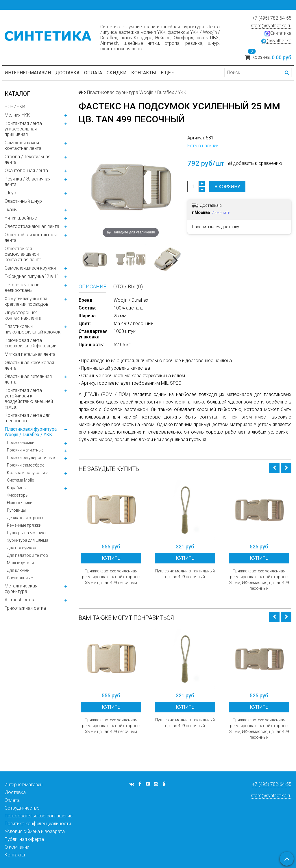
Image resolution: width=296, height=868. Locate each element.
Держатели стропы (25, 518)
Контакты (144, 73)
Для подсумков (22, 548)
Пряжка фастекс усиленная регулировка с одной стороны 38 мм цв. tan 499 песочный (111, 577)
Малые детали (20, 563)
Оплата (93, 73)
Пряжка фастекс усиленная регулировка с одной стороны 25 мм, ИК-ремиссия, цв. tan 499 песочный (259, 580)
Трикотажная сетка (25, 608)
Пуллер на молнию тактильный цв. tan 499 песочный (185, 574)
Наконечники (20, 503)
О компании (17, 847)
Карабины (17, 488)
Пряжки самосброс (26, 465)
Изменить (221, 213)
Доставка (67, 73)
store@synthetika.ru (271, 26)
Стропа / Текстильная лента (27, 159)
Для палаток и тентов (27, 555)
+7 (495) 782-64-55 (272, 18)
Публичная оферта (24, 839)
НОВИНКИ (15, 107)
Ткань (11, 210)
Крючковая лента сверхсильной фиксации (30, 343)
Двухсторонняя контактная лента (23, 315)
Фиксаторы (18, 495)
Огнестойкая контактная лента (31, 237)
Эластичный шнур (23, 201)
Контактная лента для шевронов (27, 418)
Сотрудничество (22, 808)
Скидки (117, 73)
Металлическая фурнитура (21, 589)
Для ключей (18, 570)
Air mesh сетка (20, 600)
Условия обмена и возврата (35, 831)
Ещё (168, 73)
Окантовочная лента (26, 171)
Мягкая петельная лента (30, 354)
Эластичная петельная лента (28, 379)
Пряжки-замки (21, 443)
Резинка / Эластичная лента (28, 182)
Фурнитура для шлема (28, 540)
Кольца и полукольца (28, 473)
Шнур (10, 193)
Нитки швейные (21, 218)
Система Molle (20, 480)
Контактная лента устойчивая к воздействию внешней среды (29, 399)
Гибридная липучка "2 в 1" (31, 276)
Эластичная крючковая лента (29, 365)
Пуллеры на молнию (26, 533)
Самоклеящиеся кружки (30, 268)
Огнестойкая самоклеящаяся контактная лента (23, 254)
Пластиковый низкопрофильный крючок (33, 329)
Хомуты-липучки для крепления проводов (27, 301)
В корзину (227, 187)
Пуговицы (16, 510)
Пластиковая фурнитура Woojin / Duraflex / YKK (31, 432)
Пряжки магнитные (25, 450)
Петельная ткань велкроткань (22, 288)
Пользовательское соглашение (39, 816)
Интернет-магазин (28, 73)
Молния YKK (17, 115)
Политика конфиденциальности (38, 824)
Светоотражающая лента (32, 226)
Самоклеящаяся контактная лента (23, 145)
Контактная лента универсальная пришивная (23, 129)
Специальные (20, 578)
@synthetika (276, 41)
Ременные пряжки (24, 525)
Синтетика (278, 33)
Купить (111, 558)
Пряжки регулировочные (31, 458)
